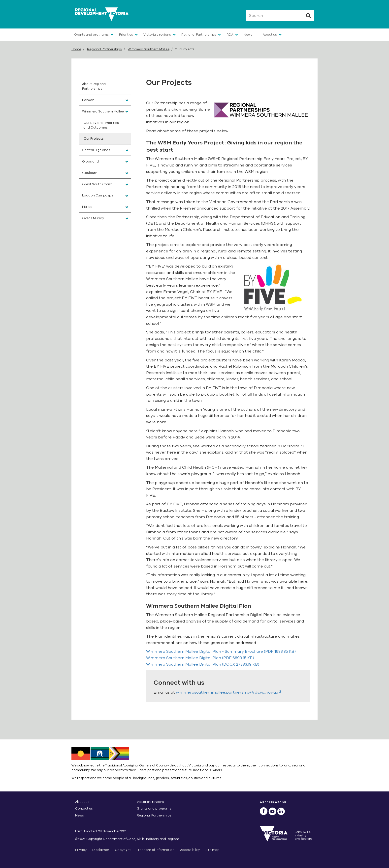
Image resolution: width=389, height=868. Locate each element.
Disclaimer (101, 850)
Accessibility (190, 850)
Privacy (81, 850)
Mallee (87, 207)
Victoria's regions (157, 35)
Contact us (84, 808)
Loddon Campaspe (98, 195)
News (248, 35)
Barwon (88, 100)
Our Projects (94, 139)
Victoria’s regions (150, 802)
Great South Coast (97, 184)
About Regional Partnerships (94, 86)
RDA (230, 35)
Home (76, 49)
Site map (212, 850)
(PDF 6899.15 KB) (200, 658)
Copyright (123, 850)
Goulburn (90, 173)
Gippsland (90, 161)
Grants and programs (91, 35)
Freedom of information (155, 850)
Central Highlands (96, 150)
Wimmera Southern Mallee (149, 49)
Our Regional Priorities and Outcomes (101, 125)
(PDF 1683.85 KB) (221, 651)
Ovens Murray (93, 218)
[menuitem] (105, 86)
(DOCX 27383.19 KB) (203, 664)
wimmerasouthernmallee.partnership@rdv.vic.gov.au (229, 692)
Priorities (126, 35)
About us (270, 35)
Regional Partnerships (199, 35)
